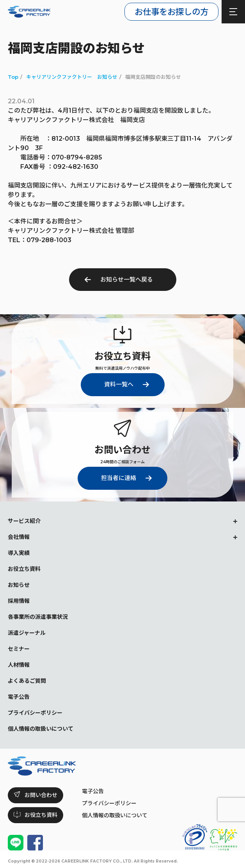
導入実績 (19, 553)
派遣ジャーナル (27, 633)
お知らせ (19, 585)
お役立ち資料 (24, 569)
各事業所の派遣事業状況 (38, 617)
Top (13, 77)
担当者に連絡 (119, 478)
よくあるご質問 (27, 681)
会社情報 (19, 537)
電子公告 (93, 791)
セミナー (19, 649)
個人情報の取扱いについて (115, 815)
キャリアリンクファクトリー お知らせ (72, 77)
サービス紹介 (24, 521)
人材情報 (19, 665)
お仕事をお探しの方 (171, 12)
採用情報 (19, 601)
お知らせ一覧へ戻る (127, 279)
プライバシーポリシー (109, 803)
